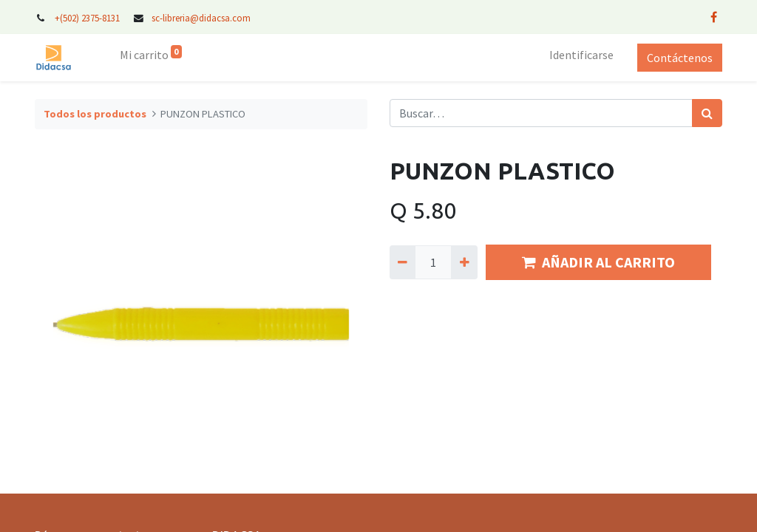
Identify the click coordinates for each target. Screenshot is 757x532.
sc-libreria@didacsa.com (201, 18)
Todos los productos (95, 114)
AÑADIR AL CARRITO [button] (598, 262)
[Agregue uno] (464, 262)
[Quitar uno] (403, 262)
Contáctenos (680, 58)
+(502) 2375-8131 (87, 18)
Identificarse (581, 55)
